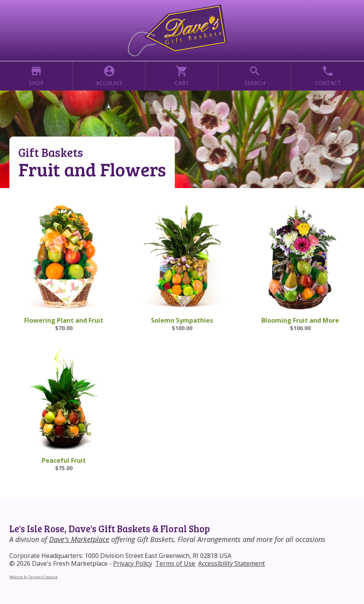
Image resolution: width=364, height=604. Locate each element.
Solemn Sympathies (182, 320)
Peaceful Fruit (64, 460)
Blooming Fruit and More (300, 320)
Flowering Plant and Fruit (64, 320)
